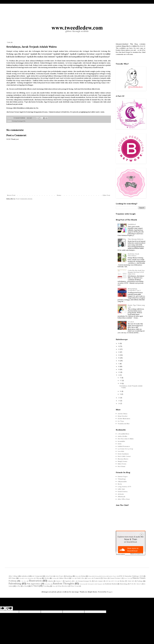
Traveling (46, 586)
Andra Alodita (122, 436)
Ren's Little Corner (124, 456)
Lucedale (121, 451)
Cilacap (39, 578)
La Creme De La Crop (125, 449)
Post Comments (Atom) (24, 199)
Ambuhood (25, 576)
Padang (140, 581)
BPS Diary (12, 578)
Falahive (89, 578)
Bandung (69, 576)
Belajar (90, 576)
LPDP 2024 (114, 581)
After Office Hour (124, 499)
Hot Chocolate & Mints (126, 439)
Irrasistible (121, 441)
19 (119, 369)
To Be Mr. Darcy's (136, 584)
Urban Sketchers (63, 586)
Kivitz (120, 444)
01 (121, 378)
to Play (18, 586)
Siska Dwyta (122, 464)
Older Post (106, 195)
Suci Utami (121, 466)
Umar (54, 586)
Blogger (110, 592)
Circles (47, 578)
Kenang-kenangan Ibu (19, 121)
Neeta (120, 484)
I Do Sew (24, 581)
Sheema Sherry (123, 459)
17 (119, 364)
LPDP (107, 581)
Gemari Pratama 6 (116, 578)
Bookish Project (113, 576)
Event (73, 578)
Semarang (82, 584)
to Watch (35, 586)
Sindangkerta (91, 584)
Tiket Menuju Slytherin (136, 239)
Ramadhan (48, 584)
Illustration (35, 581)
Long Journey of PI (124, 487)
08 (121, 383)
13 (119, 352)
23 (119, 401)
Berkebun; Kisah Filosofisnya (133, 255)
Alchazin (121, 494)
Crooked (131, 322)
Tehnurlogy (122, 479)
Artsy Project (59, 576)
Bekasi (83, 576)
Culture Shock (64, 578)
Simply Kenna (122, 461)
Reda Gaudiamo (123, 454)
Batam (77, 576)
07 (121, 380)
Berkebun (104, 576)
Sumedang (124, 584)
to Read (25, 586)
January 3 (59, 581)
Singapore (100, 584)
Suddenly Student (111, 584)
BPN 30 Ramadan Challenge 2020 (131, 576)
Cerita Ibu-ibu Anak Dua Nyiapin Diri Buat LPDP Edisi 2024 (136, 272)
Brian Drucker (123, 416)
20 (119, 372)
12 (119, 349)
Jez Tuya (121, 421)
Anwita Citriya (122, 414)
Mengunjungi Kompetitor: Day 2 (134, 290)
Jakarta (51, 581)
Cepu (20, 578)
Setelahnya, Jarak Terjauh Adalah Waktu (131, 387)
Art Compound (37, 576)
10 (119, 343)
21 (119, 375)
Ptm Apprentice (34, 584)
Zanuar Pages (123, 476)
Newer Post (11, 195)
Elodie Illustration (124, 419)
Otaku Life (131, 581)
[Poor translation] (9, 608)
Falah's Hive (81, 578)
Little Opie (121, 489)
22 (119, 398)
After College (13, 576)
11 (119, 346)
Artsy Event (49, 576)
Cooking (54, 578)
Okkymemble (122, 481)
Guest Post (127, 578)
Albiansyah (121, 496)
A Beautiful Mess (123, 434)
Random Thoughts (64, 583)
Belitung (97, 576)
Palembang (15, 583)
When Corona (75, 586)
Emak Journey (123, 491)
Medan (122, 581)
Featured (97, 578)
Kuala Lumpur (98, 581)
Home (59, 195)
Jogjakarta (68, 581)
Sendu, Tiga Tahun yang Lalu (136, 306)
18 (119, 366)
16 (119, 361)
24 (119, 403)
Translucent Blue (124, 424)
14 (119, 355)
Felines (105, 578)
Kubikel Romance (124, 446)
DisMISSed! (132, 224)
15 (119, 358)
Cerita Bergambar (29, 578)
